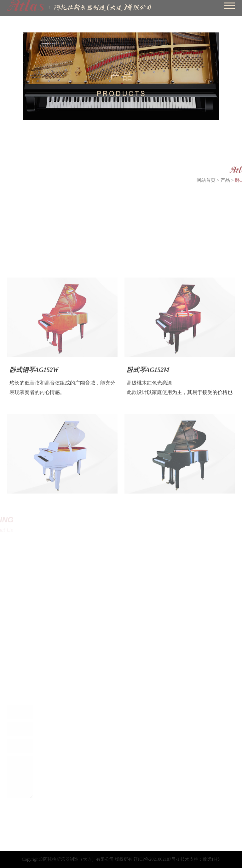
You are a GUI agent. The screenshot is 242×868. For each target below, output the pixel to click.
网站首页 (215, 180)
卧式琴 (40, 179)
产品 (234, 180)
